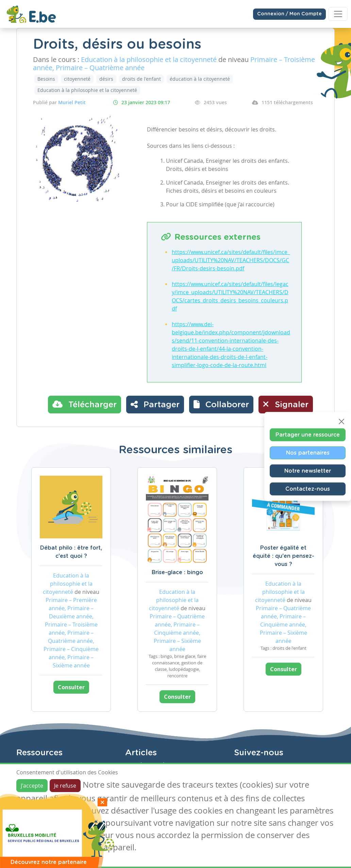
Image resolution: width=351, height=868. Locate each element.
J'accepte (32, 786)
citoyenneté (77, 79)
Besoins (46, 79)
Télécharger (85, 404)
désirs (106, 79)
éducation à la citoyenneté (200, 79)
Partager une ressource (308, 435)
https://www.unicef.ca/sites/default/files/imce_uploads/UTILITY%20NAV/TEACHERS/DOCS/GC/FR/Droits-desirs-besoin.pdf (231, 260)
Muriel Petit (72, 102)
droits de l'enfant (141, 79)
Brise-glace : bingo (177, 572)
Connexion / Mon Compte (289, 14)
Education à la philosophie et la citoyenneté (87, 90)
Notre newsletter (308, 471)
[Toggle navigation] (338, 14)
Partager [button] (155, 404)
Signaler (286, 404)
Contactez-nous (308, 489)
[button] (221, 405)
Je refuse (65, 786)
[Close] (341, 421)
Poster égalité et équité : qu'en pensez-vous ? (283, 556)
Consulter (71, 687)
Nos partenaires (308, 453)
